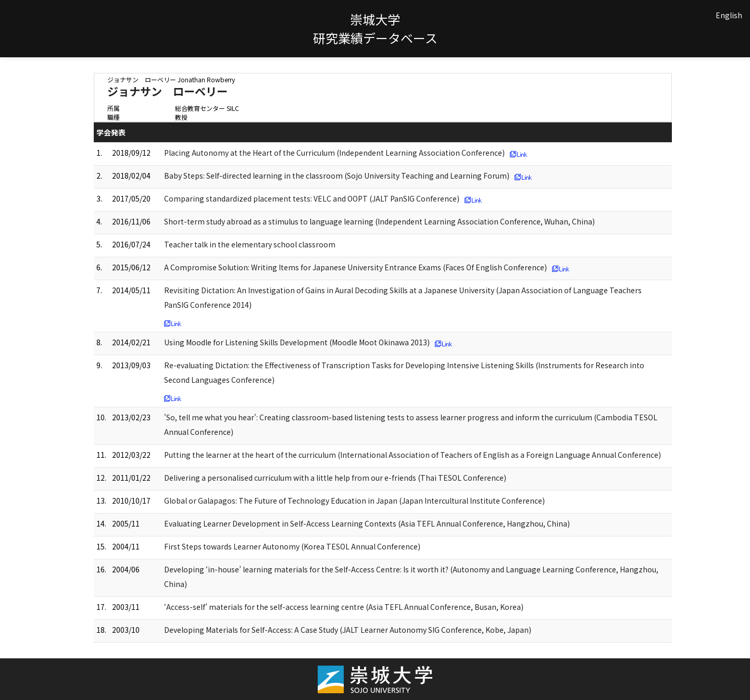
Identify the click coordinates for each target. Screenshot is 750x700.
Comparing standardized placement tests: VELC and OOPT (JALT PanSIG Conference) (312, 198)
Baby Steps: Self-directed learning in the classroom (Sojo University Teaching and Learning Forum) (337, 176)
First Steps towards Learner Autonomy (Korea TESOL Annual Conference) (292, 546)
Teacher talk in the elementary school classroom (250, 244)
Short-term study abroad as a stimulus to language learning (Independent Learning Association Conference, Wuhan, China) (379, 221)
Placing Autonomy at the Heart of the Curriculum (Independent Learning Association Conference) (334, 153)
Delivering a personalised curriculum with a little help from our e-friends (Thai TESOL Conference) (335, 478)
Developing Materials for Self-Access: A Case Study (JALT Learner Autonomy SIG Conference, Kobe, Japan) (348, 630)
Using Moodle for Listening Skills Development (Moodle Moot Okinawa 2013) (297, 342)
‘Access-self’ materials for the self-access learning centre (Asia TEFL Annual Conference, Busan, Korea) (344, 607)
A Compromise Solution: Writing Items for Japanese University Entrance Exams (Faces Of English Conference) (355, 267)
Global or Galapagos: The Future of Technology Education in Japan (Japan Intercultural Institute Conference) (354, 501)
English (729, 15)
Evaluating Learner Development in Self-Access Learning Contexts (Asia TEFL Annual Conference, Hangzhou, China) (367, 523)
